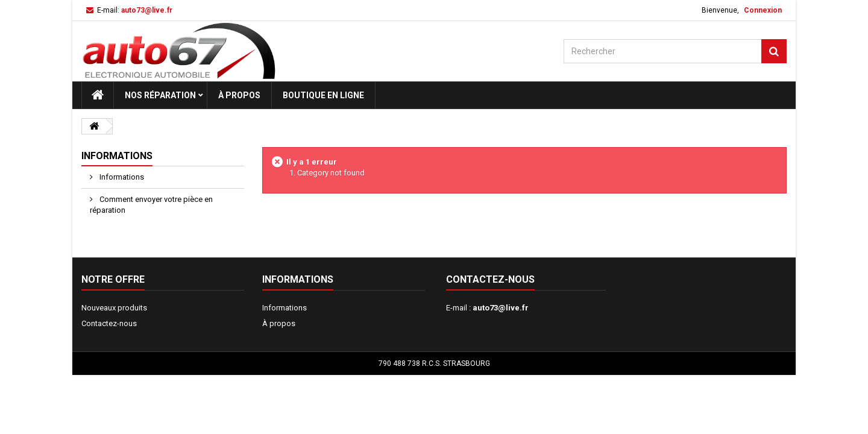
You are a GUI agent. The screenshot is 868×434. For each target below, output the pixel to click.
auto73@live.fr (501, 308)
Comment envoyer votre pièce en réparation (151, 205)
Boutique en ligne (323, 95)
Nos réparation (160, 95)
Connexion (763, 10)
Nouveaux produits (114, 308)
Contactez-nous (109, 323)
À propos (239, 95)
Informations (117, 156)
